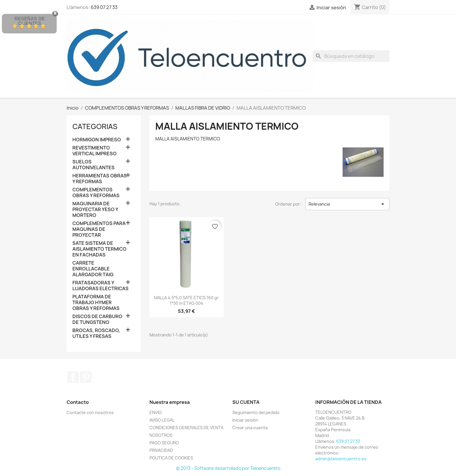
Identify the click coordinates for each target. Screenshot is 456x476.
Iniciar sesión (245, 420)
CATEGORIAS (95, 126)
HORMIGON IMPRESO (97, 140)
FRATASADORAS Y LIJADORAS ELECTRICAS (100, 286)
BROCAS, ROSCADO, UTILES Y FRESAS (96, 333)
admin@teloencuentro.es (341, 459)
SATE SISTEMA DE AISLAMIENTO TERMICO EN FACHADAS (99, 249)
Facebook (73, 377)
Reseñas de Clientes (30, 21)
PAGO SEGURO (164, 443)
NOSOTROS (161, 435)
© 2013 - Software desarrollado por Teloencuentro (228, 468)
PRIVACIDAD (161, 450)
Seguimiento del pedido (256, 412)
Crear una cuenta (250, 428)
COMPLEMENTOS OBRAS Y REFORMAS (96, 193)
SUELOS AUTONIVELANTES (93, 165)
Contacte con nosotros (90, 412)
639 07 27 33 (104, 7)
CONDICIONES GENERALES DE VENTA (186, 428)
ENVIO (156, 412)
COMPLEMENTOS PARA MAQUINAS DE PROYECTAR (99, 229)
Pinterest (86, 377)
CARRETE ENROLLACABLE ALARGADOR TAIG (93, 269)
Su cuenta (246, 402)
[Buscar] (351, 56)
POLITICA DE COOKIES (171, 458)
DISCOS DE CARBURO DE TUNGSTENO (97, 319)
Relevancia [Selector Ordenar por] (347, 204)
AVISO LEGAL (162, 420)
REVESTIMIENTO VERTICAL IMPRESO (95, 151)
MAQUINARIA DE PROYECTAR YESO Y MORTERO (95, 210)
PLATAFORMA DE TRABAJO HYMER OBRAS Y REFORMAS (96, 303)
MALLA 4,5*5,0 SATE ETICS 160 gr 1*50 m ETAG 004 (186, 301)
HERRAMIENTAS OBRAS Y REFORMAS (100, 179)
